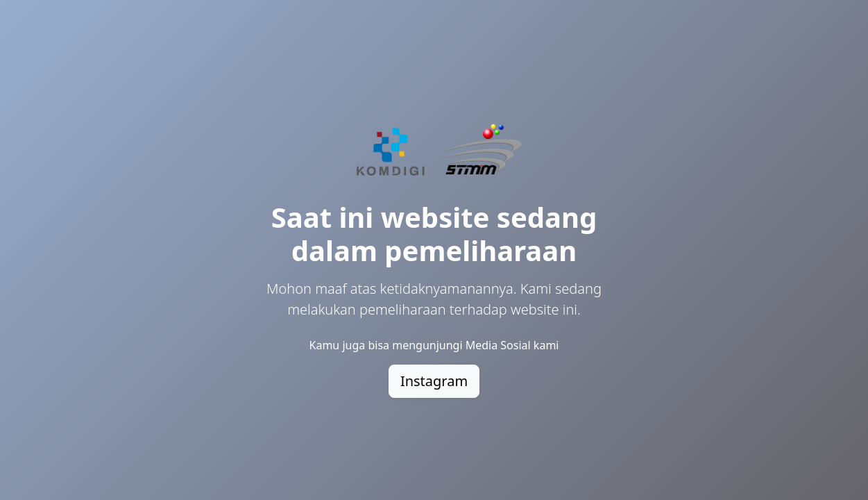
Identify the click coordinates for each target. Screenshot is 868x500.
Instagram (434, 381)
